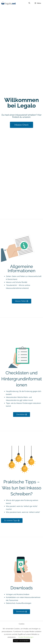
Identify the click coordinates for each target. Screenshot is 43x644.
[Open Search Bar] (29, 3)
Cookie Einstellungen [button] (26, 637)
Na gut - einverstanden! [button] (21, 641)
